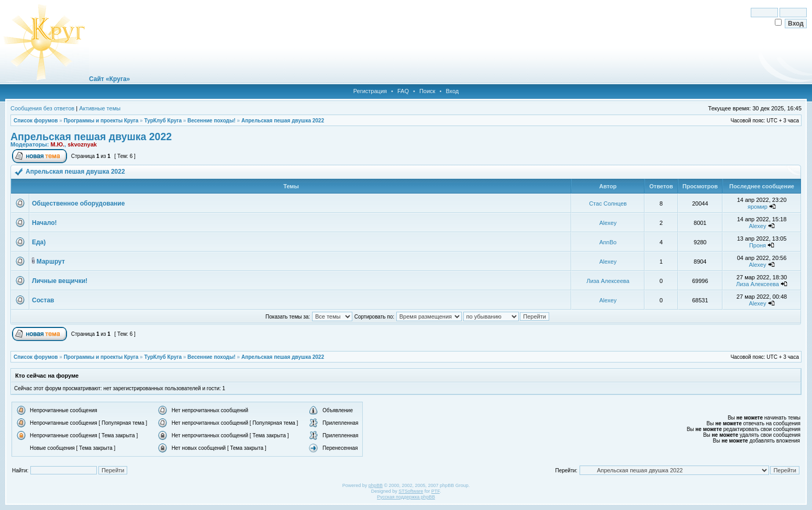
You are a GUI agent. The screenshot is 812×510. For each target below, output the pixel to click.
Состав (43, 300)
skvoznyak (82, 144)
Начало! (44, 223)
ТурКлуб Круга (163, 121)
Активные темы (100, 108)
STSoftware (411, 491)
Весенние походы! (212, 121)
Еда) (39, 242)
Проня (758, 245)
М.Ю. (57, 144)
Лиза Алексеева (608, 281)
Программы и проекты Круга (101, 121)
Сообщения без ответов (42, 108)
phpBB (376, 485)
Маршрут (51, 262)
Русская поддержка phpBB (406, 497)
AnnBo (608, 242)
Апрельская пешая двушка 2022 (283, 121)
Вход (452, 91)
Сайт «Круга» (109, 79)
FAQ (403, 91)
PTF (436, 491)
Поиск (427, 91)
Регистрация (370, 91)
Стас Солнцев (608, 203)
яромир (758, 207)
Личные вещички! (60, 281)
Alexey (608, 223)
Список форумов (36, 121)
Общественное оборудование (78, 203)
